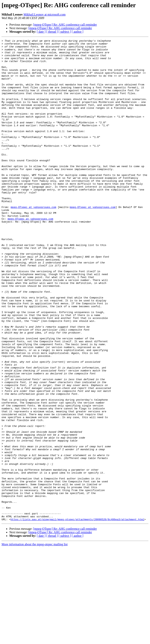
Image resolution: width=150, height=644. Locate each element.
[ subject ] (65, 32)
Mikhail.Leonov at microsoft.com (45, 14)
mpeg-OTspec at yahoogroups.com (33, 241)
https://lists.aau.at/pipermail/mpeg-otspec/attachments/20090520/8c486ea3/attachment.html (77, 616)
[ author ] (78, 32)
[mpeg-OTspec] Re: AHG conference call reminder (65, 25)
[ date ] (41, 32)
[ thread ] (52, 32)
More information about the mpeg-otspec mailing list (35, 641)
